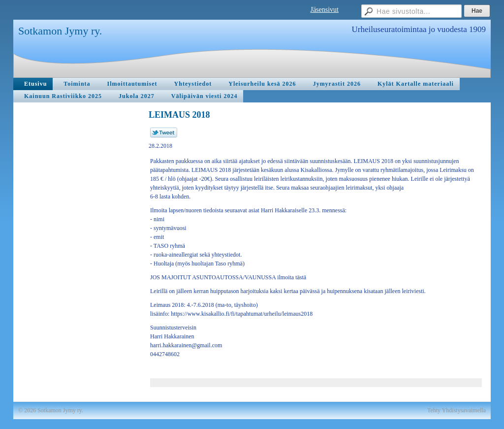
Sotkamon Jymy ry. (60, 31)
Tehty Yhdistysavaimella (457, 410)
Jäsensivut (324, 10)
